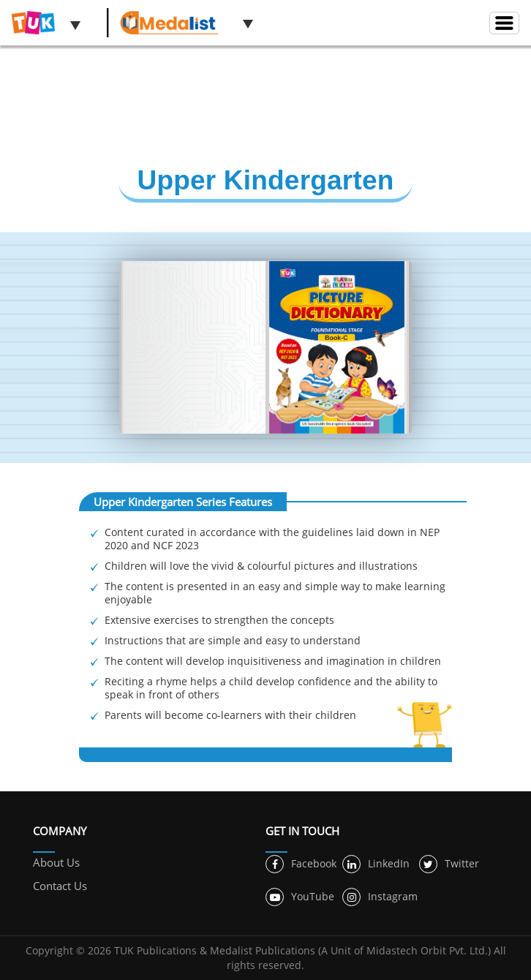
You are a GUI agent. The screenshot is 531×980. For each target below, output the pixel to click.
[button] (75, 24)
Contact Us (60, 886)
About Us (56, 862)
